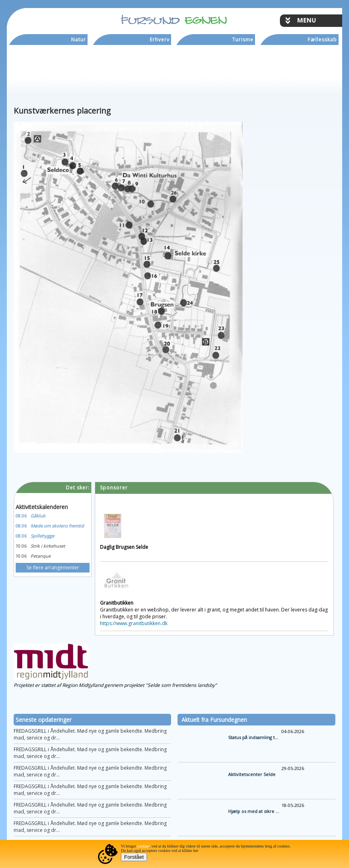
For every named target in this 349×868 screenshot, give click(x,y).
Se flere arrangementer (53, 567)
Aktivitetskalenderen (42, 507)
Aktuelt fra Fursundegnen (214, 720)
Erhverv (160, 40)
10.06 (21, 546)
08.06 (21, 516)
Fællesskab (322, 40)
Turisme (243, 40)
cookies (144, 846)
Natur (79, 40)
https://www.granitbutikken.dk (134, 623)
